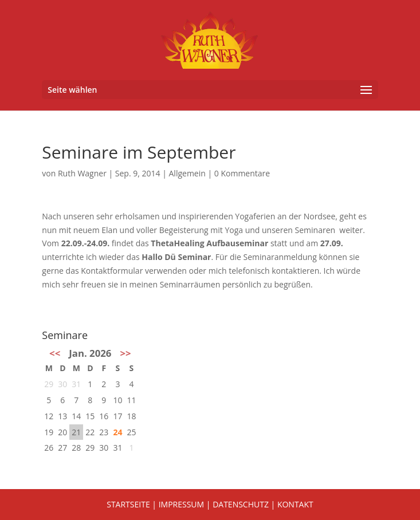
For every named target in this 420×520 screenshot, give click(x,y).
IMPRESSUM (182, 504)
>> (125, 353)
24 (117, 432)
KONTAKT (295, 504)
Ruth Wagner (82, 173)
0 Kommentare (242, 173)
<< (55, 353)
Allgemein (187, 173)
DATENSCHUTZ (241, 504)
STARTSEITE (128, 504)
